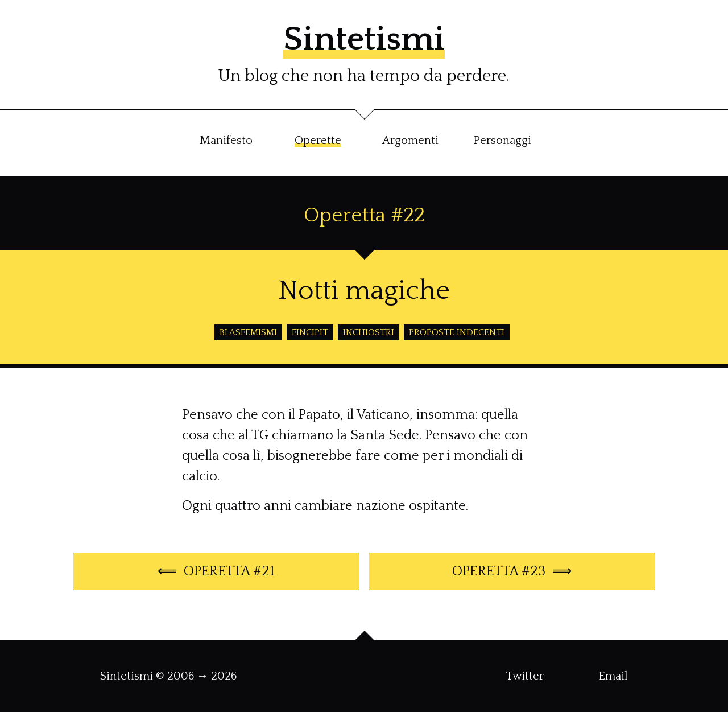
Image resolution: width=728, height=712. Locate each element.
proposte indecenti (457, 332)
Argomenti (410, 141)
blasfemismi (248, 332)
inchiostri (369, 332)
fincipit (310, 332)
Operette (318, 141)
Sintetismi (364, 40)
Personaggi (502, 141)
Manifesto (226, 141)
